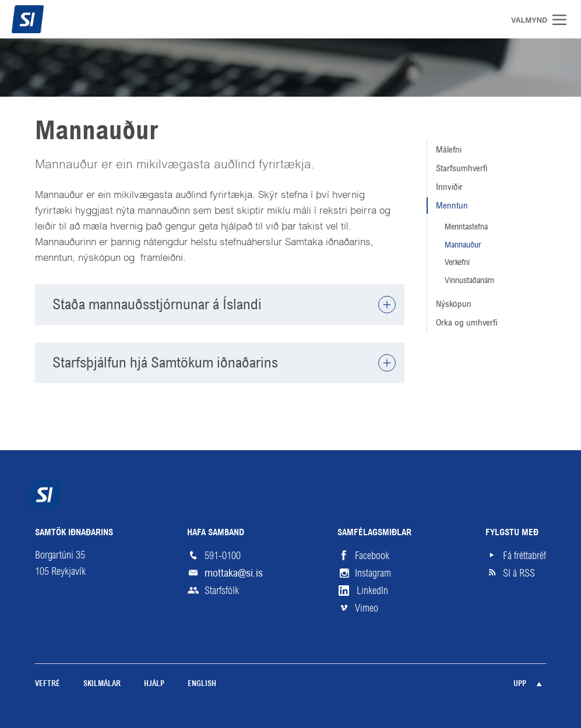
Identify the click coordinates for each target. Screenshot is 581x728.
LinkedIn (372, 591)
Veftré (47, 684)
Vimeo (367, 608)
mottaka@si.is (234, 573)
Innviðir (449, 187)
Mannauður (463, 245)
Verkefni (457, 262)
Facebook (372, 556)
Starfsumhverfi (462, 168)
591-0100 (223, 556)
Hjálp (154, 684)
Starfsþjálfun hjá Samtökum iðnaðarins (165, 362)
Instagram (373, 573)
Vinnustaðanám (469, 280)
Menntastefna (466, 227)
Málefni (449, 149)
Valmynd (564, 20)
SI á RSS (519, 573)
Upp (520, 684)
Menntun (452, 205)
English (202, 684)
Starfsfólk (222, 591)
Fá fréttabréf (524, 556)
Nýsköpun (454, 304)
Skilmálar (102, 684)
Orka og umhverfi (467, 322)
